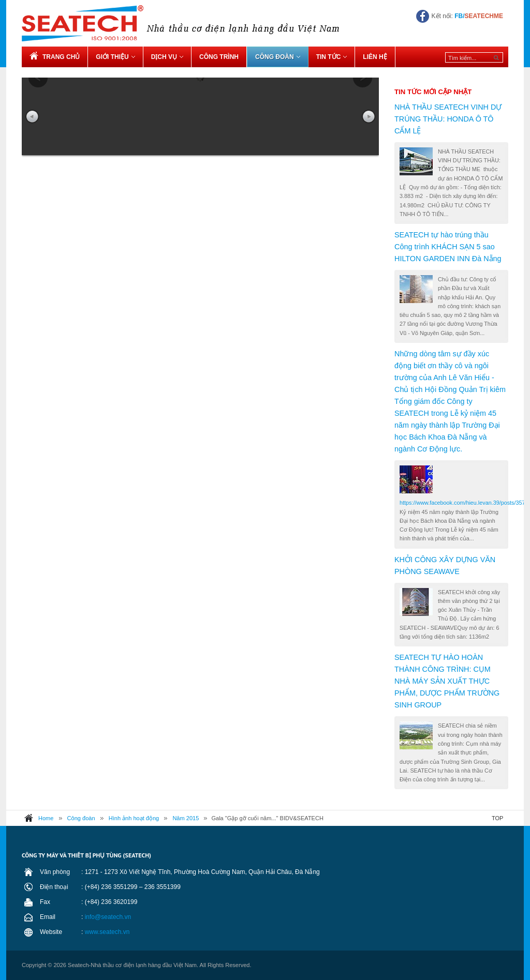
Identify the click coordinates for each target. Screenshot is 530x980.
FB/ (479, 16)
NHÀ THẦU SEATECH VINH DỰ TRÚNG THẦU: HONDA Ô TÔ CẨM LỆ (448, 119)
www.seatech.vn (107, 932)
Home (46, 818)
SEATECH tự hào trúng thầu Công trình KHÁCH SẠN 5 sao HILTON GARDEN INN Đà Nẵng (448, 247)
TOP (497, 818)
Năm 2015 (186, 818)
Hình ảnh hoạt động (134, 818)
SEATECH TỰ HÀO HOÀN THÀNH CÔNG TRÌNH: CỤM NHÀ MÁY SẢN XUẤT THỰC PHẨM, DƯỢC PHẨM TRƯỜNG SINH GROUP (447, 681)
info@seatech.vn (108, 917)
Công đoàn (81, 818)
